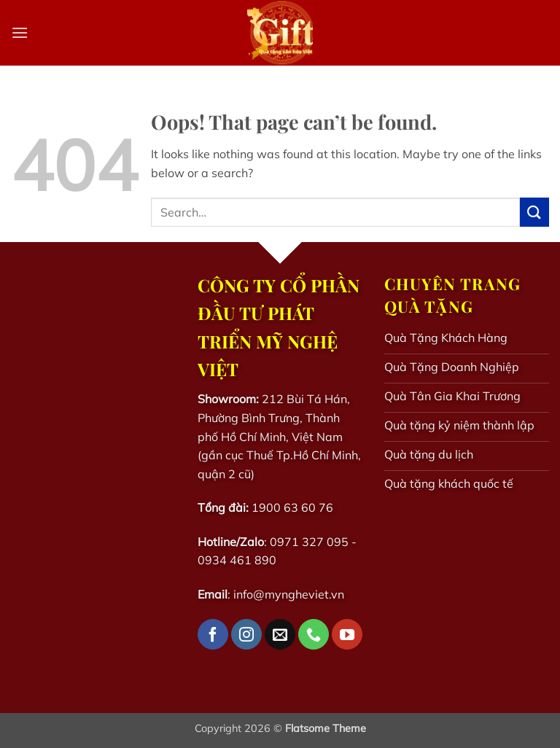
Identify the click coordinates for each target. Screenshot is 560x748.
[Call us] (314, 634)
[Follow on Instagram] (246, 634)
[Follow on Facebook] (213, 634)
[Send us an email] (280, 634)
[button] (20, 32)
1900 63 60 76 (292, 507)
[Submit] (534, 212)
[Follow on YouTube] (347, 634)
